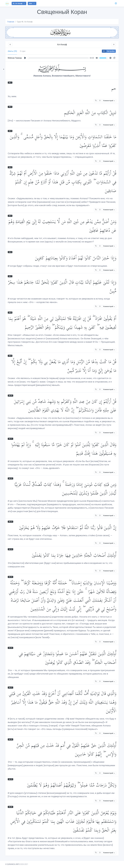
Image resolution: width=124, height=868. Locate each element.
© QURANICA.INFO (12, 864)
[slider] (58, 58)
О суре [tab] (23, 51)
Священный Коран (62, 12)
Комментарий (109, 101)
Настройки (108, 51)
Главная (11, 22)
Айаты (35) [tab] (12, 51)
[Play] (25, 58)
